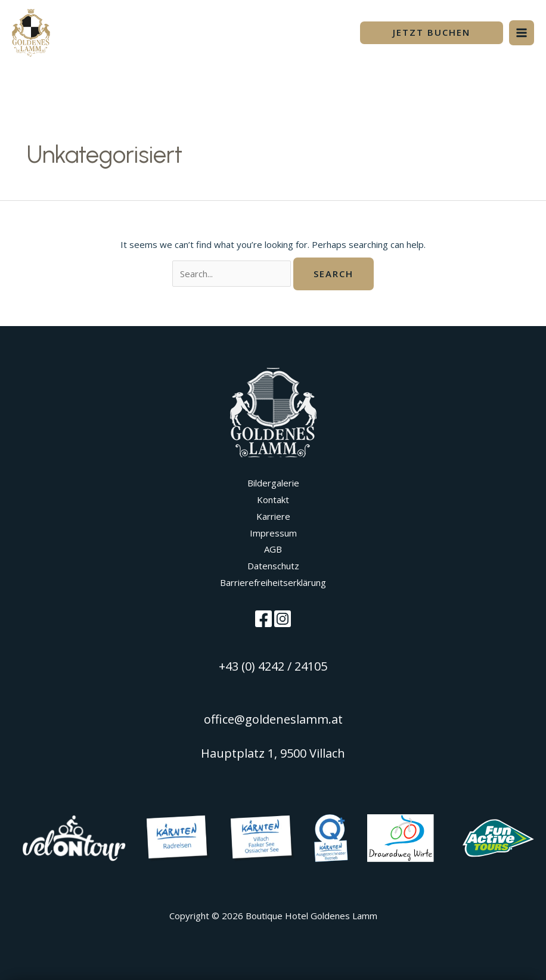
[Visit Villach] (262, 837)
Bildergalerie (273, 483)
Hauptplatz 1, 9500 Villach (273, 753)
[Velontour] (74, 837)
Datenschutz (273, 566)
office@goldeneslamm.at (273, 719)
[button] (432, 33)
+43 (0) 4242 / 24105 (273, 666)
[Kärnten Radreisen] (178, 837)
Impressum (273, 533)
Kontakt (273, 500)
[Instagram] (283, 619)
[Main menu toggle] (522, 33)
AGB (273, 549)
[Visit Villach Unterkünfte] (331, 837)
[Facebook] (263, 619)
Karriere (273, 516)
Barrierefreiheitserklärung (273, 582)
